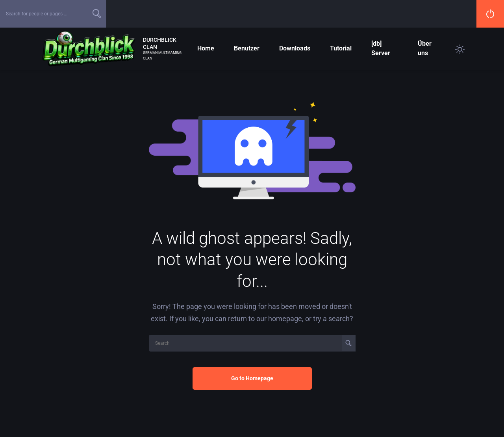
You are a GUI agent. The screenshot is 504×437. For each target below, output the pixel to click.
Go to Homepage (252, 378)
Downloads (295, 48)
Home (206, 48)
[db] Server (381, 48)
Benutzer (247, 48)
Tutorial (341, 48)
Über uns (425, 48)
